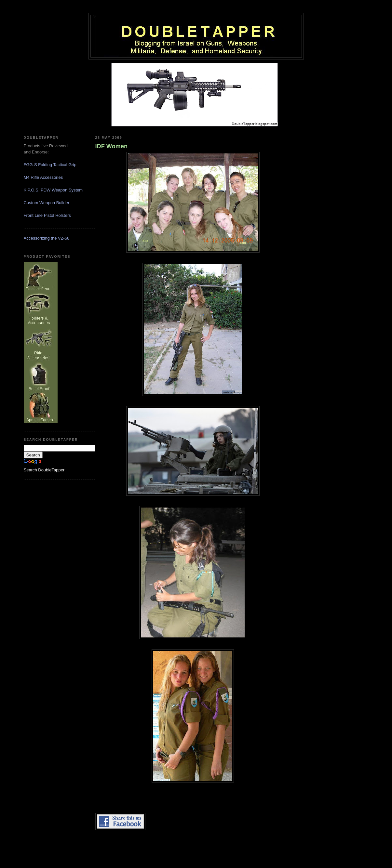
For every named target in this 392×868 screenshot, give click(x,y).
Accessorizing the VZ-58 (47, 238)
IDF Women (112, 146)
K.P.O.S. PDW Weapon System (53, 190)
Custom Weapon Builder (47, 203)
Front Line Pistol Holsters (47, 215)
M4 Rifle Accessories (43, 177)
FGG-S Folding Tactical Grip (50, 165)
